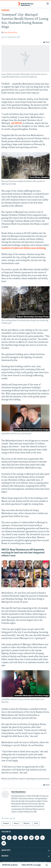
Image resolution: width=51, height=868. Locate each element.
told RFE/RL (17, 123)
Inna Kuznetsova (11, 33)
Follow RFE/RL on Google (31, 865)
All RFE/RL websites (10, 865)
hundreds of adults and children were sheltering (24, 248)
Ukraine (5, 10)
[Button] (46, 42)
